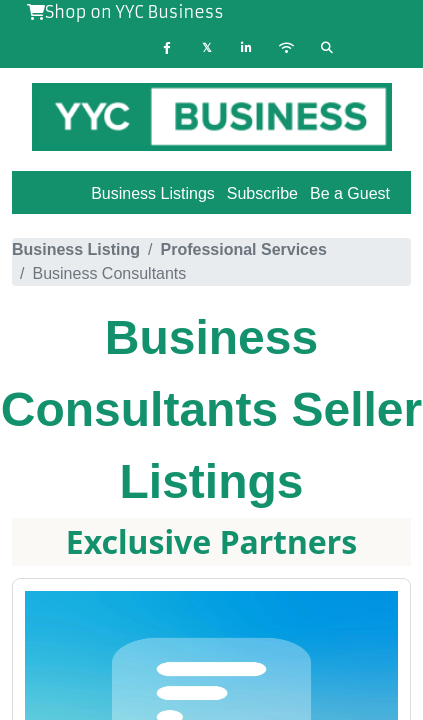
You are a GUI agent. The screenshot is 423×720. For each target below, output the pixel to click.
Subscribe (262, 193)
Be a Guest (350, 193)
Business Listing (76, 249)
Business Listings (153, 193)
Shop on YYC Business (125, 12)
